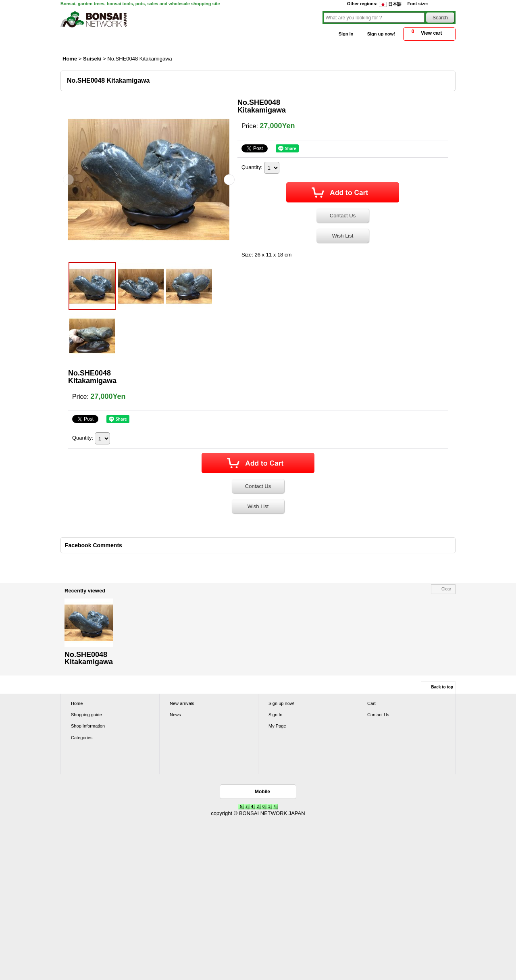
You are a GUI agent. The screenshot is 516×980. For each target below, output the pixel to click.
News (175, 715)
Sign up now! (381, 34)
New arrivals (182, 703)
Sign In (346, 34)
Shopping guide (86, 715)
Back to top (442, 687)
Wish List (343, 236)
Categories (82, 738)
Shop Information (88, 726)
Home (77, 703)
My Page (277, 726)
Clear (446, 589)
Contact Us (343, 216)
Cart (371, 703)
